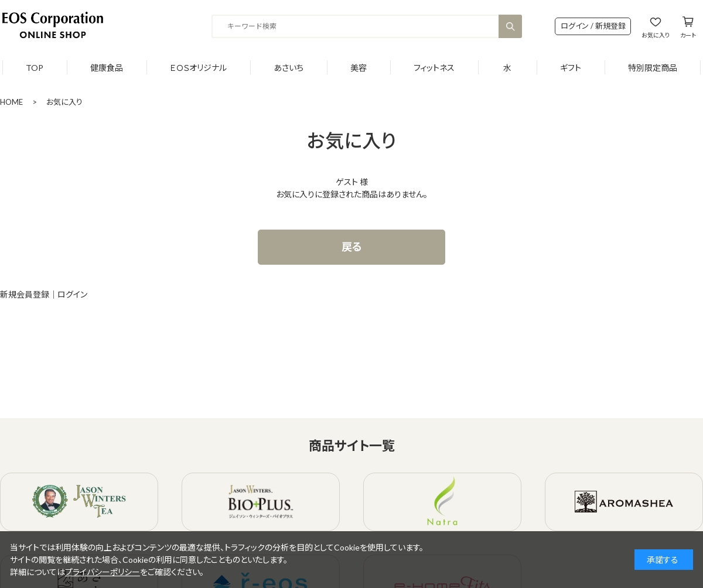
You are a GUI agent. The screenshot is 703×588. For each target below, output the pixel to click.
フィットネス (434, 68)
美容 (359, 68)
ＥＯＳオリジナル (198, 68)
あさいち (289, 68)
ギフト (571, 68)
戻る (352, 247)
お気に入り (656, 35)
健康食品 (107, 68)
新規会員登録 (25, 294)
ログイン (72, 294)
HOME (11, 102)
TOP (35, 68)
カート (688, 35)
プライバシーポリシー (103, 572)
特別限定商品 (653, 68)
